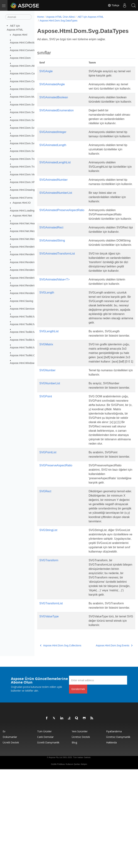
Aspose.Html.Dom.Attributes (26, 66)
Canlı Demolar (45, 836)
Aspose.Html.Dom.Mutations (26, 97)
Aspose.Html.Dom (20, 58)
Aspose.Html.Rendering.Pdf (26, 278)
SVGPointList (48, 521)
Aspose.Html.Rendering (24, 247)
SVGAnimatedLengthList (55, 180)
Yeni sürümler (80, 830)
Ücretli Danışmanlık (48, 841)
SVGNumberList (50, 439)
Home (40, 17)
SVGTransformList (51, 698)
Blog (74, 841)
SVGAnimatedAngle (52, 84)
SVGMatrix (46, 392)
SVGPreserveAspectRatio (56, 538)
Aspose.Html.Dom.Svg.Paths (27, 143)
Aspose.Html (20, 35)
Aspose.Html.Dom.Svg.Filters (27, 135)
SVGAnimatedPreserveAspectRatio (62, 232)
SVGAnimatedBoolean (54, 102)
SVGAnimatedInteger (53, 145)
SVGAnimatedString (52, 271)
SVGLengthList (49, 374)
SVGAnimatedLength (53, 162)
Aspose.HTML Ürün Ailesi (61, 17)
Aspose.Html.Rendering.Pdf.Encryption (32, 285)
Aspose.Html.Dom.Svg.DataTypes (29, 120)
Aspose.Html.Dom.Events (25, 89)
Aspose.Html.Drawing (22, 190)
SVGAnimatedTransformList (57, 288)
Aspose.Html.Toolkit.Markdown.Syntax (32, 316)
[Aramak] (18, 17)
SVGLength (47, 331)
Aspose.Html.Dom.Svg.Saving (27, 151)
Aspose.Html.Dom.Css (23, 81)
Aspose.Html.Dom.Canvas (25, 73)
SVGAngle (46, 71)
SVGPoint (46, 456)
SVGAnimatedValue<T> (55, 318)
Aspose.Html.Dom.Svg (23, 105)
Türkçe (114, 5)
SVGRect (45, 564)
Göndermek (78, 788)
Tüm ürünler (44, 830)
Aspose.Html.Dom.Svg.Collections (30, 112)
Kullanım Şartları (73, 863)
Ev (4, 830)
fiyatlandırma (114, 830)
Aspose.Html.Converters (24, 50)
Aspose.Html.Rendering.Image (28, 270)
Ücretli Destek (11, 841)
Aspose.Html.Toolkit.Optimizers (28, 355)
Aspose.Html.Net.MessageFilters (29, 231)
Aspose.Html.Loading (22, 211)
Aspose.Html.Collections (24, 42)
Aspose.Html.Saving (22, 301)
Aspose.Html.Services (23, 309)
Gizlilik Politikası (58, 863)
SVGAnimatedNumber (53, 197)
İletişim (84, 863)
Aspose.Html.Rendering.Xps (26, 293)
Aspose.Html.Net (22, 216)
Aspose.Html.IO (22, 203)
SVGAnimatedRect (51, 253)
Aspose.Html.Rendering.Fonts (27, 262)
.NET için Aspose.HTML (90, 17)
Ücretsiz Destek (81, 836)
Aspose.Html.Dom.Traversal (26, 159)
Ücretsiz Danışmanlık (118, 836)
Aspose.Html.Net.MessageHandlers (30, 239)
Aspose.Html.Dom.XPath (24, 182)
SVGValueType (49, 715)
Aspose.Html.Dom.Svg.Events (27, 128)
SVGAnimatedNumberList (56, 214)
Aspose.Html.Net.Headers (25, 223)
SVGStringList (48, 612)
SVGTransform (49, 650)
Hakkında (111, 841)
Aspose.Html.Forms (21, 198)
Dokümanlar (10, 836)
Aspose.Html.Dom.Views (24, 174)
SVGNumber (47, 426)
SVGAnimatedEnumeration (56, 119)
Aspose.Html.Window (22, 363)
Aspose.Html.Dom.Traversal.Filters (30, 167)
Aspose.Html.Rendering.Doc (26, 254)
